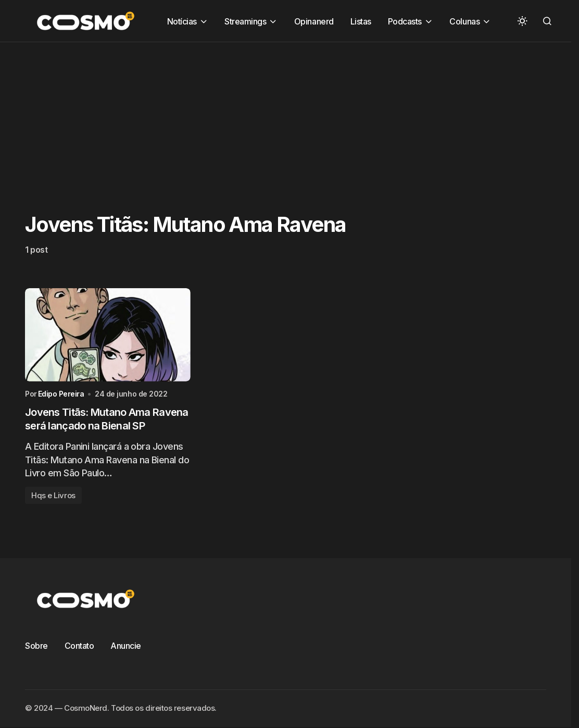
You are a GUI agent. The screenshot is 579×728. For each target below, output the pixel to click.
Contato (79, 646)
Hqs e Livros (53, 495)
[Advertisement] (289, 115)
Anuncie (126, 646)
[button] (522, 21)
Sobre (36, 646)
